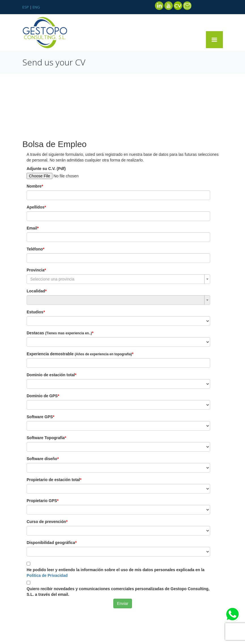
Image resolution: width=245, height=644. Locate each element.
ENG (36, 7)
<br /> (123, 372)
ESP (26, 7)
